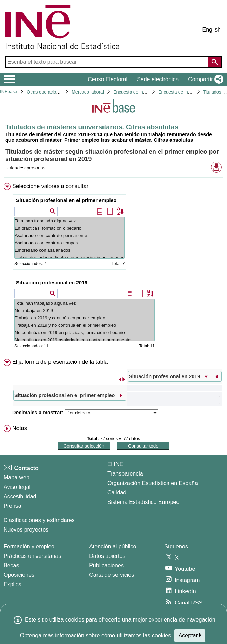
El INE (115, 464)
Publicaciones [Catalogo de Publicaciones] (106, 565)
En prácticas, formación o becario (70, 228)
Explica (13, 584)
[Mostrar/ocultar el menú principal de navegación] (10, 79)
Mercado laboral (88, 92)
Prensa (12, 506)
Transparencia (125, 474)
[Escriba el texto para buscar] (107, 62)
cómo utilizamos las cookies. (137, 635)
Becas (11, 565)
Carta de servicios (112, 575)
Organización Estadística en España (153, 483)
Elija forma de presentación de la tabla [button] (60, 362)
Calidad (117, 493)
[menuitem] (113, 269)
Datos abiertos (107, 556)
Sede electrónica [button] (158, 79)
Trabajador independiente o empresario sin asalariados (70, 258)
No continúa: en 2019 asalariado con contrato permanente (85, 340)
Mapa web (16, 477)
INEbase (9, 92)
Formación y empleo (29, 546)
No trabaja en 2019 (85, 310)
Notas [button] (20, 428)
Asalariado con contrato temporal (70, 243)
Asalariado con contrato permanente (70, 236)
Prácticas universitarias (32, 556)
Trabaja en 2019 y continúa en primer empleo (85, 318)
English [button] (212, 30)
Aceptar (190, 635)
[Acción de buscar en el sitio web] (215, 62)
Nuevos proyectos (26, 530)
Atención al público (113, 546)
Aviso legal (17, 487)
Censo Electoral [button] (108, 79)
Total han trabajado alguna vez (70, 221)
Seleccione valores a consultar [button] (50, 186)
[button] (204, 79)
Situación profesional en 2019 (52, 283)
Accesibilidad (20, 496)
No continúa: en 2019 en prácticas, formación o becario (85, 333)
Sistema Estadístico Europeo (143, 502)
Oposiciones (19, 575)
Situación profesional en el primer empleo (66, 200)
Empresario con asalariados (70, 250)
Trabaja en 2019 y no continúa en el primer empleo (85, 325)
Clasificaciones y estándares (39, 520)
